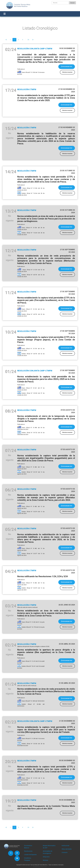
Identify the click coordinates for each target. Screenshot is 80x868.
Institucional (65, 846)
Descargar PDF (67, 67)
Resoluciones (28, 851)
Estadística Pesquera (28, 859)
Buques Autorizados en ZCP (49, 847)
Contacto (65, 852)
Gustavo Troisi (43, 867)
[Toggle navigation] (4, 14)
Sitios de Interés (67, 849)
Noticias (45, 860)
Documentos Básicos (28, 847)
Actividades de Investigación (48, 852)
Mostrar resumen (67, 72)
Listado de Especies (30, 855)
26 (28, 40)
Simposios (46, 857)
